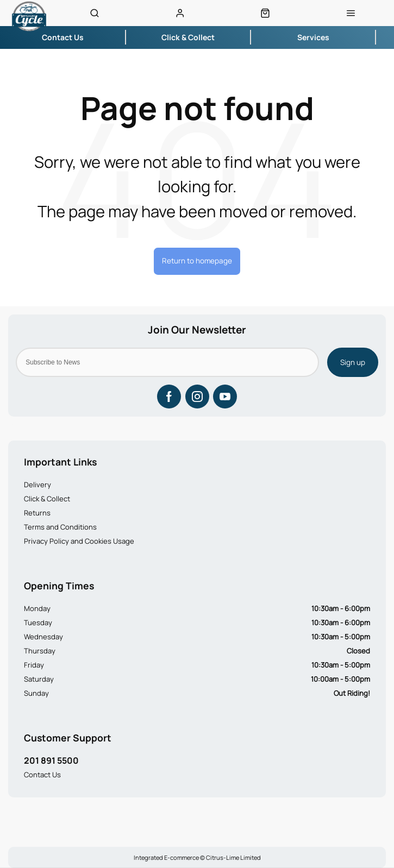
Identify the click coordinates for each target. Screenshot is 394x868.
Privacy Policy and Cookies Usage (79, 541)
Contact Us (42, 775)
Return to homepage (197, 261)
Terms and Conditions (60, 527)
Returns (37, 513)
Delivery (37, 485)
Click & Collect (47, 499)
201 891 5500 (51, 760)
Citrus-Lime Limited (233, 857)
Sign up (353, 362)
